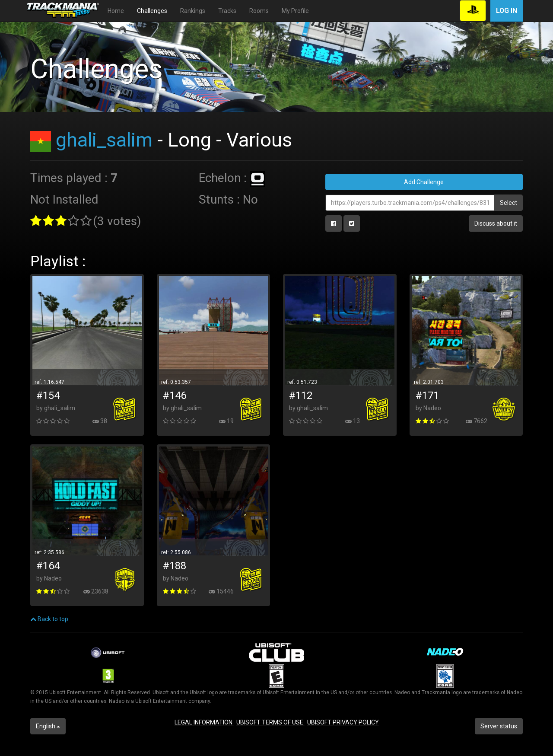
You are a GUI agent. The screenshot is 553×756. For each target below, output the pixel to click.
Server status (499, 726)
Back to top (49, 619)
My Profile (295, 11)
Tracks (227, 11)
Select (509, 203)
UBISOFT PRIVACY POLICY (343, 722)
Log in (507, 11)
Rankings (193, 11)
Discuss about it (496, 223)
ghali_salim (104, 140)
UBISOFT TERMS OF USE (270, 722)
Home (116, 11)
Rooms (259, 11)
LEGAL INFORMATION (204, 722)
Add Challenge (424, 182)
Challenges (152, 11)
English (48, 726)
